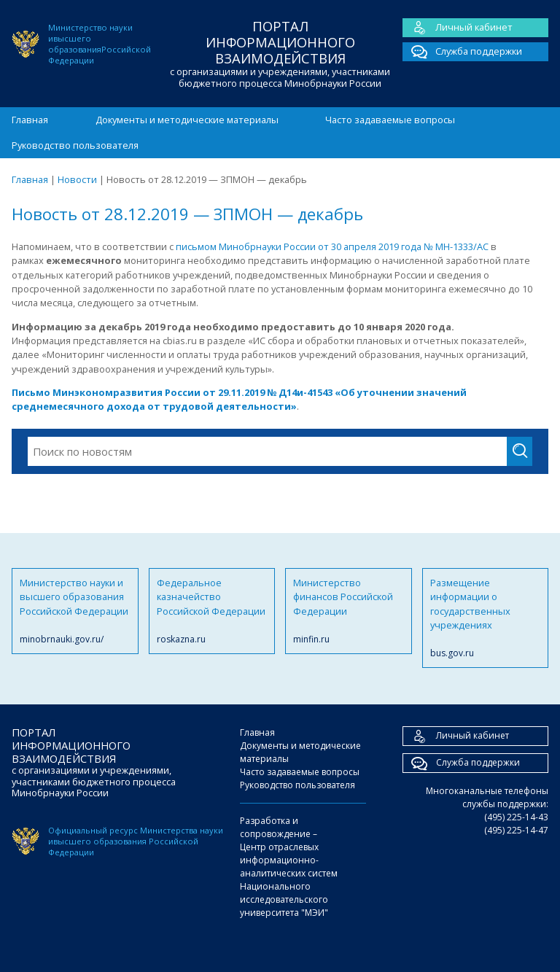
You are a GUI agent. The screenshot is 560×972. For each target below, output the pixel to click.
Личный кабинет (458, 28)
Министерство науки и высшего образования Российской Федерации (75, 611)
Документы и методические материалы (187, 120)
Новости (77, 179)
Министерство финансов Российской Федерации (349, 611)
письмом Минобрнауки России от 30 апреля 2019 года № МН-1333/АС (333, 246)
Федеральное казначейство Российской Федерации (212, 611)
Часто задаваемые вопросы (390, 120)
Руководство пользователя (75, 145)
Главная (30, 120)
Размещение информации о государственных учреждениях (486, 618)
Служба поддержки (462, 52)
